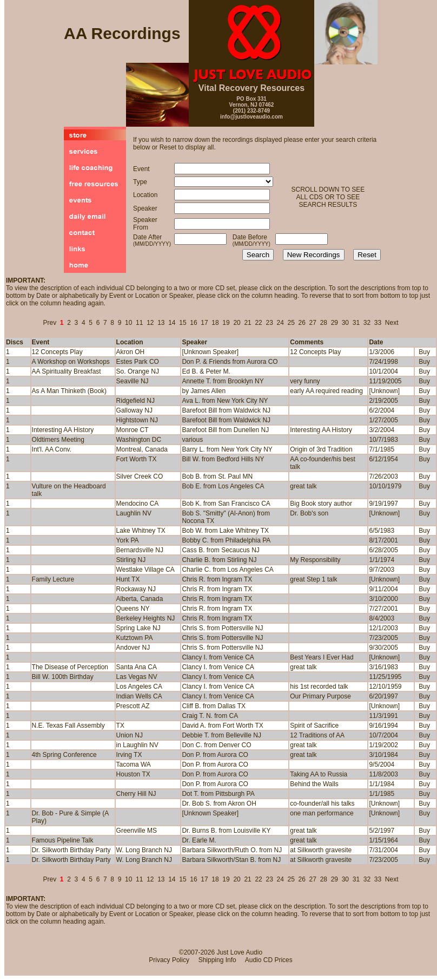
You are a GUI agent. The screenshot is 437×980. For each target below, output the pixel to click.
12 (150, 323)
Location (130, 342)
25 (291, 323)
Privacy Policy (169, 960)
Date (376, 342)
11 (139, 323)
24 (280, 323)
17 (204, 323)
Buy (424, 352)
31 (356, 323)
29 (335, 323)
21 (247, 323)
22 (258, 323)
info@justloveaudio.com (251, 117)
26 (302, 323)
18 (215, 323)
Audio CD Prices (269, 960)
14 (172, 323)
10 (128, 323)
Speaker (194, 342)
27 (313, 323)
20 (237, 323)
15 (183, 323)
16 (193, 323)
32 (367, 323)
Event (41, 342)
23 (269, 323)
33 (378, 323)
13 (161, 323)
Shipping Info (217, 960)
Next (392, 323)
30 (345, 323)
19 (226, 323)
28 (324, 323)
